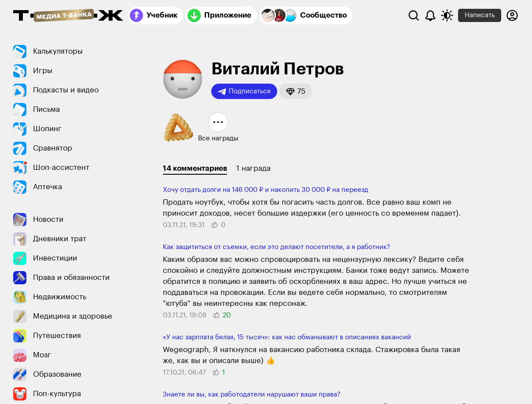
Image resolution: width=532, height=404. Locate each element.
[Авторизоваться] (512, 15)
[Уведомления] (430, 15)
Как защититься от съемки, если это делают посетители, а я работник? (277, 247)
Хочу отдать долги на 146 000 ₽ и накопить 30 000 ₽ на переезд (266, 190)
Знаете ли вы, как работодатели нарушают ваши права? (252, 395)
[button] (296, 91)
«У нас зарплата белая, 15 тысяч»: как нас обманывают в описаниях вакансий (287, 337)
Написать (480, 15)
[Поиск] (414, 15)
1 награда (253, 168)
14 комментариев (195, 168)
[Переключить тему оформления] (447, 15)
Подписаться (244, 92)
